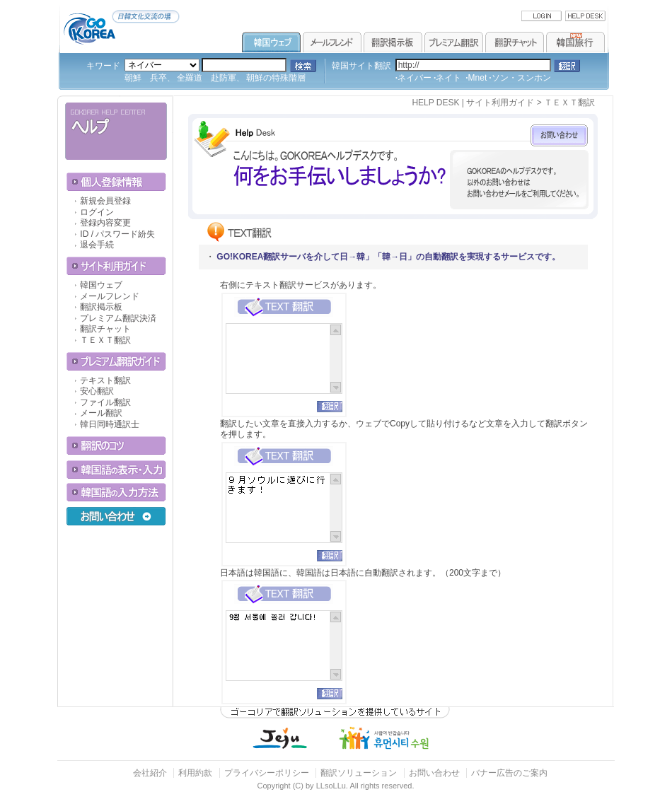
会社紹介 (150, 773)
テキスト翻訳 (105, 380)
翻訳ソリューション (359, 773)
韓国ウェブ (101, 285)
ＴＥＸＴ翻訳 (105, 340)
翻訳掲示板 (101, 307)
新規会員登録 (105, 201)
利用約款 (195, 773)
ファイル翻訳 (105, 402)
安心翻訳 (97, 391)
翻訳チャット (105, 329)
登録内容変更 (105, 223)
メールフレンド (110, 296)
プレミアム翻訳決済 (118, 318)
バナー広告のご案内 (509, 773)
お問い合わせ (435, 773)
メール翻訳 (101, 413)
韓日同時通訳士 (110, 424)
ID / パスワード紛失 (117, 234)
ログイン (97, 212)
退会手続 (97, 245)
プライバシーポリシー (267, 773)
